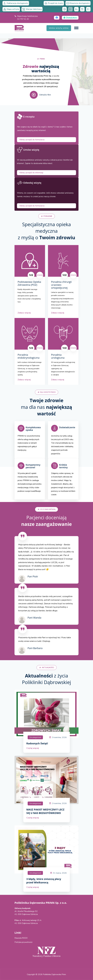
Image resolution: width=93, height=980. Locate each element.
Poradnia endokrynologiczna (29, 356)
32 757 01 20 (23, 19)
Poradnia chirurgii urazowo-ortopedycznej (61, 285)
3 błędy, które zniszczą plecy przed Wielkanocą (44, 881)
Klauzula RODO (21, 938)
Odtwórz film (40, 95)
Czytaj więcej (33, 748)
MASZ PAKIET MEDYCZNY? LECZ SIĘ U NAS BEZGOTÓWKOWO (45, 811)
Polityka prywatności (23, 942)
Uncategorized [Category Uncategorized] (35, 737)
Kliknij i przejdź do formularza (32, 140)
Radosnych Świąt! (37, 743)
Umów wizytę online (59, 28)
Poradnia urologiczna (58, 356)
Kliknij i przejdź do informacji (31, 173)
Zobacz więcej (24, 313)
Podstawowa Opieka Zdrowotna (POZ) (29, 283)
